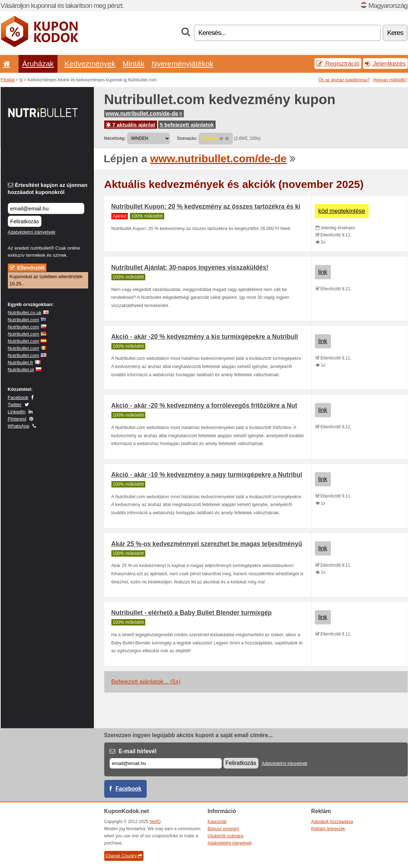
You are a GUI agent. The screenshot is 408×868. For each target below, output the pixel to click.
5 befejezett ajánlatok (187, 125)
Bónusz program (223, 829)
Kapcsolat (217, 822)
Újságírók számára (226, 836)
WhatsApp (19, 426)
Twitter (15, 405)
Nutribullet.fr (21, 362)
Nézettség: (115, 138)
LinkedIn (17, 412)
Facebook (18, 397)
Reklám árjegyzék (328, 829)
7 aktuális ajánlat (131, 125)
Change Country (124, 856)
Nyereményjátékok (183, 64)
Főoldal (8, 80)
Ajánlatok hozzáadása (332, 822)
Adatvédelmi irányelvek (32, 232)
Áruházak (38, 64)
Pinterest (17, 419)
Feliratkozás (25, 221)
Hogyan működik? (390, 80)
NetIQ (155, 822)
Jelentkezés (385, 63)
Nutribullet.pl (21, 370)
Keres (395, 33)
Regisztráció (338, 63)
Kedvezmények (90, 64)
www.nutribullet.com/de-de (144, 114)
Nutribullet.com (24, 320)
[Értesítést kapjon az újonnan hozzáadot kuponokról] (46, 208)
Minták (133, 64)
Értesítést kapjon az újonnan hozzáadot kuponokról (48, 188)
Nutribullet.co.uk (25, 313)
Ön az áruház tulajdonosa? (344, 80)
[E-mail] (166, 763)
